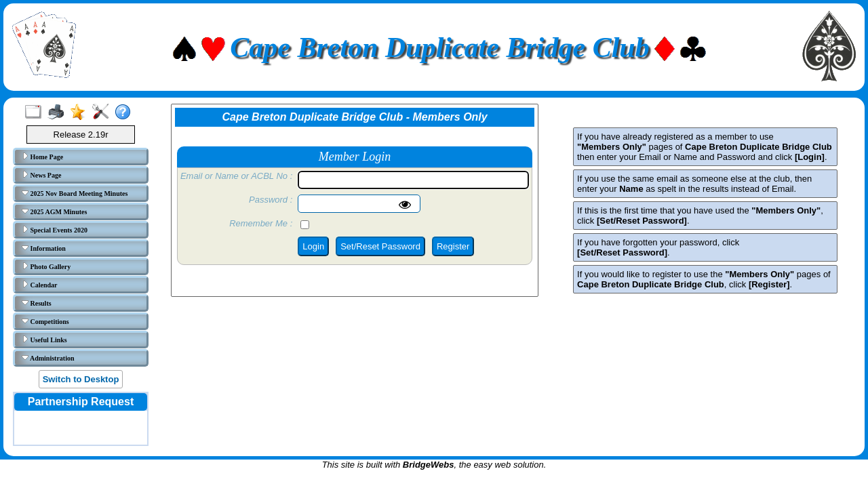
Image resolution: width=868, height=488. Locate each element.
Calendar (40, 285)
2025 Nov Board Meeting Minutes (75, 193)
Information (44, 248)
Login (313, 246)
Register (453, 246)
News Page (41, 175)
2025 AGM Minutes (54, 211)
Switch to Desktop (81, 379)
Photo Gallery (46, 266)
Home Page (42, 157)
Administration (48, 358)
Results (37, 303)
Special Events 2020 (55, 230)
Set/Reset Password (380, 246)
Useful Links (44, 340)
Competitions (45, 321)
